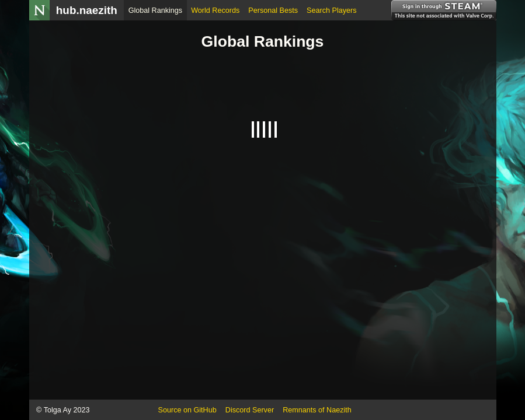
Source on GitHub (187, 410)
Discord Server (250, 410)
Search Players (331, 10)
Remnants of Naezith (317, 410)
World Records (215, 10)
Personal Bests (273, 10)
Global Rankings (155, 10)
